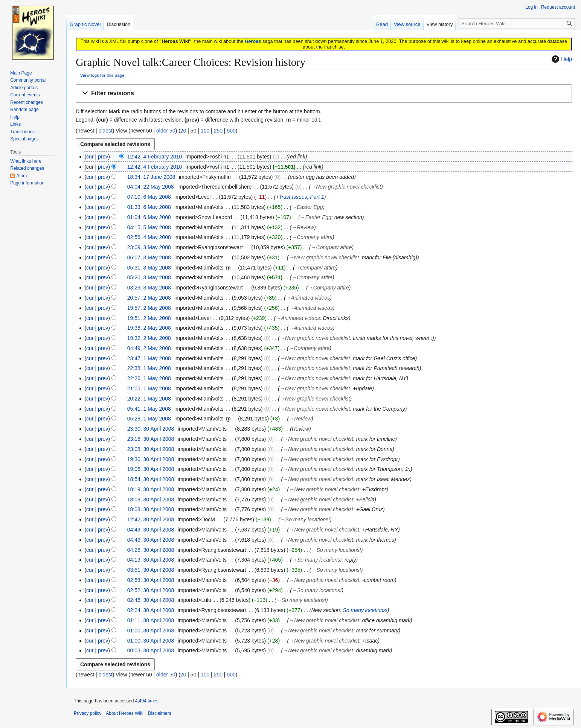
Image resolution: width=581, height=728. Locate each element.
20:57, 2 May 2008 (149, 298)
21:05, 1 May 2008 (149, 388)
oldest (105, 131)
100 (205, 131)
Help (561, 59)
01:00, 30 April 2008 (151, 631)
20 (183, 131)
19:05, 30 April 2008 (151, 469)
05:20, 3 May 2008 (149, 277)
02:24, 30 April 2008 (151, 610)
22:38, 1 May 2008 (149, 368)
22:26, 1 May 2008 (149, 378)
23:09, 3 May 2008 (149, 247)
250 (218, 131)
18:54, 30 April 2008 (151, 479)
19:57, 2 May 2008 (149, 308)
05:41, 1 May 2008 (149, 409)
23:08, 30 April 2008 (151, 449)
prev (103, 157)
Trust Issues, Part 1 (301, 197)
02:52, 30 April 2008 (151, 590)
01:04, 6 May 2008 (149, 217)
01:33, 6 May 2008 (149, 207)
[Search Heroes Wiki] (517, 24)
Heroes (253, 41)
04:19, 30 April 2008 (151, 560)
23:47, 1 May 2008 (149, 358)
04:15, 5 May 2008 (149, 227)
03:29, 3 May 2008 (149, 288)
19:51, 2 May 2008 (149, 318)
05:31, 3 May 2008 (149, 268)
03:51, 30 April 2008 (151, 570)
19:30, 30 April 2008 (151, 459)
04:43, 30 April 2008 (151, 540)
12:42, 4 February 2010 (155, 157)
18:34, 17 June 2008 (151, 177)
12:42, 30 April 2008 (151, 519)
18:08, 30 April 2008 (151, 500)
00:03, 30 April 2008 (151, 650)
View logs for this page (102, 75)
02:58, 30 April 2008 (151, 580)
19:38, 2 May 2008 (149, 328)
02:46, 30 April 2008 (151, 600)
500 (231, 131)
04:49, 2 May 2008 (149, 348)
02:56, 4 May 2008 (149, 237)
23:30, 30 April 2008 (151, 429)
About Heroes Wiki (124, 713)
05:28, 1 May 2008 (149, 419)
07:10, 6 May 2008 (149, 197)
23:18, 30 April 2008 (151, 439)
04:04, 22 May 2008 (151, 187)
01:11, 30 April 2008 (151, 620)
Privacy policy (88, 713)
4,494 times (147, 701)
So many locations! (365, 610)
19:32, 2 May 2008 (149, 338)
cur (90, 157)
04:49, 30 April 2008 (151, 530)
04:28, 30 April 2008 (151, 550)
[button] (324, 94)
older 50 (166, 131)
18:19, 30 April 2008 (151, 489)
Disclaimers (160, 713)
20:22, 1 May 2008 (149, 399)
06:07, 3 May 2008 (149, 257)
